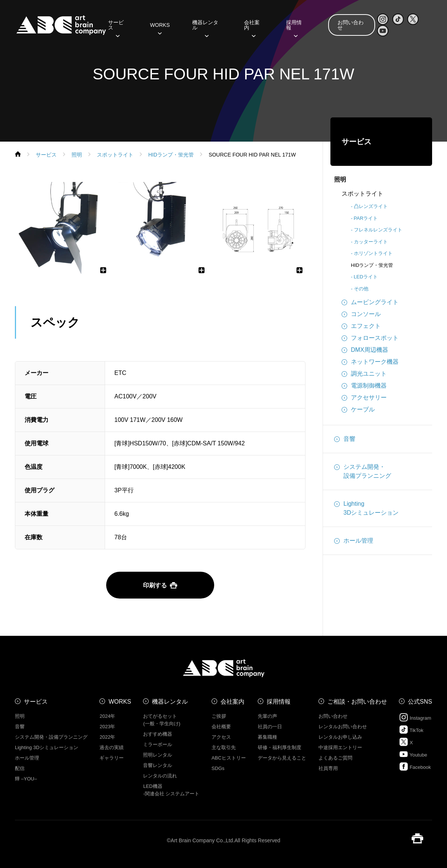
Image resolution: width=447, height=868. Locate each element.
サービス (116, 28)
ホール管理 (354, 541)
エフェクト (361, 326)
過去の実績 (112, 747)
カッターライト (371, 242)
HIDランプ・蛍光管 (372, 265)
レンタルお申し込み (340, 737)
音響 (345, 439)
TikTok (411, 730)
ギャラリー (112, 758)
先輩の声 (267, 716)
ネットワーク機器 (370, 362)
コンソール (361, 314)
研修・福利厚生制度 (280, 747)
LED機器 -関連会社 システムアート (171, 790)
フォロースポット (370, 338)
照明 (340, 179)
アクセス (221, 737)
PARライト (366, 218)
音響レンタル (158, 765)
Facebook (415, 766)
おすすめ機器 (158, 734)
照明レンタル (158, 755)
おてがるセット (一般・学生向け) (162, 720)
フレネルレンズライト (378, 230)
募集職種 (267, 737)
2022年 (107, 737)
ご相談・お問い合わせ (357, 702)
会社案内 (252, 28)
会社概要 (221, 727)
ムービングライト (370, 302)
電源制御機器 (364, 386)
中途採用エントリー (340, 747)
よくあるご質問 (335, 758)
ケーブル (358, 410)
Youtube (413, 754)
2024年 (107, 716)
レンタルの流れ (160, 776)
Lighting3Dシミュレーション (366, 508)
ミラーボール (158, 744)
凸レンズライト (371, 206)
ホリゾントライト (373, 253)
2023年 (107, 727)
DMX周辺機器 (365, 350)
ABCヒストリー (229, 758)
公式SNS (420, 702)
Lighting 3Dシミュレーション (47, 747)
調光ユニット (364, 374)
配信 (20, 768)
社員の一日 (270, 727)
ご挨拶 (219, 716)
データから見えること (282, 758)
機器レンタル (205, 28)
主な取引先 (224, 747)
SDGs (218, 768)
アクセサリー (364, 398)
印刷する (160, 585)
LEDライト (366, 277)
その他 (361, 289)
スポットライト (362, 194)
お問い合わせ (351, 25)
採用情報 (294, 28)
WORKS (160, 28)
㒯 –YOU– (26, 779)
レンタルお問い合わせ (343, 727)
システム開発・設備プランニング (363, 471)
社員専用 (328, 768)
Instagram (415, 717)
